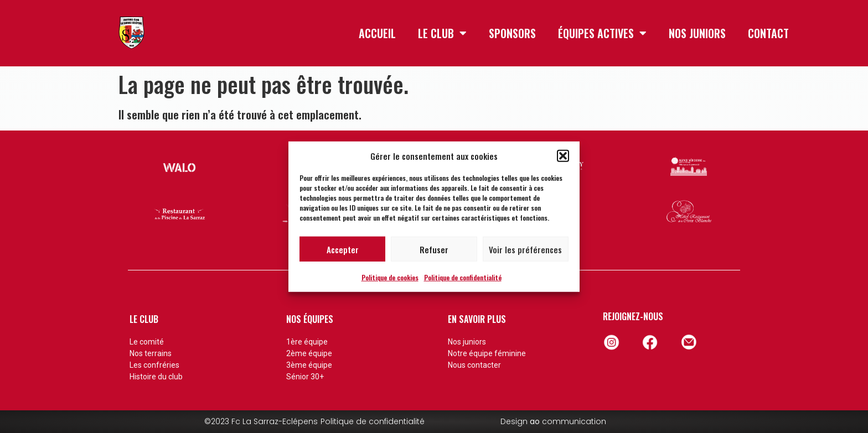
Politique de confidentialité (463, 277)
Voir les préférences (525, 249)
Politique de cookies (390, 277)
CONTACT (768, 33)
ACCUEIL (377, 33)
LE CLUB (442, 33)
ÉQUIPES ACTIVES (602, 33)
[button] (563, 156)
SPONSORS (512, 33)
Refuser (434, 249)
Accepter (343, 249)
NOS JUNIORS (697, 33)
